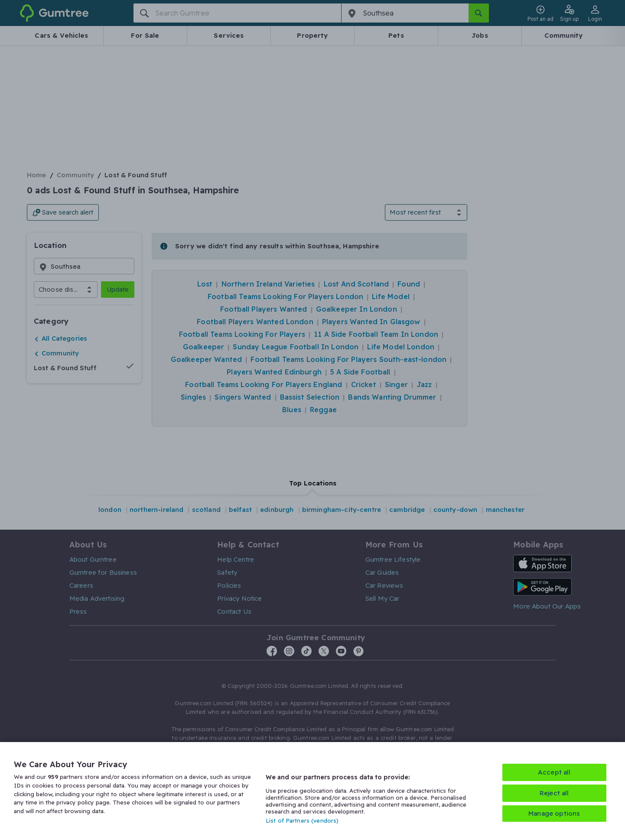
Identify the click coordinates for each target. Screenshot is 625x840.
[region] (312, 791)
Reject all (554, 793)
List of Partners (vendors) (302, 820)
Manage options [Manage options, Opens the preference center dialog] (554, 813)
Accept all (554, 772)
